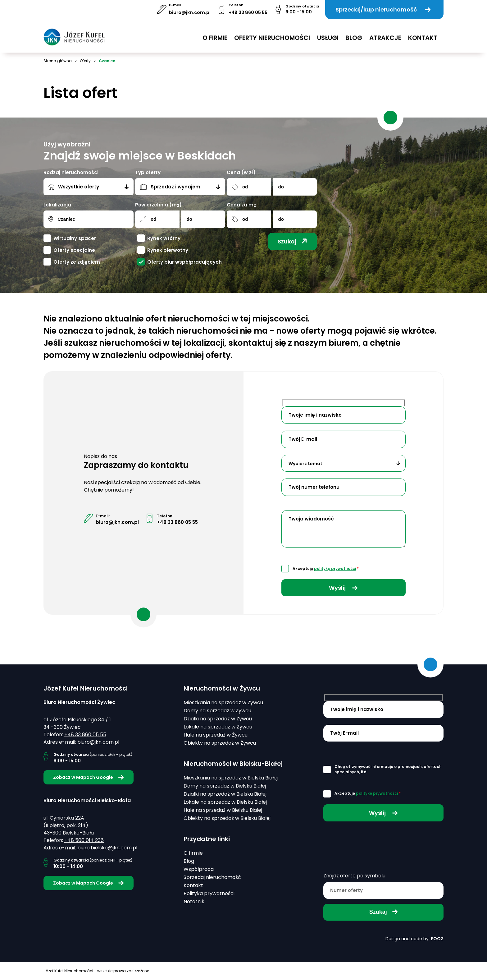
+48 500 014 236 (84, 840)
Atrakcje (385, 34)
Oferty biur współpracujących (184, 262)
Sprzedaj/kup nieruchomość (383, 9)
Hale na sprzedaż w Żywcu (216, 735)
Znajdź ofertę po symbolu (354, 876)
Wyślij (343, 588)
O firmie (215, 34)
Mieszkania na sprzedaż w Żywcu (223, 703)
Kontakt (423, 34)
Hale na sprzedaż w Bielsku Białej (223, 810)
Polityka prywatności (209, 893)
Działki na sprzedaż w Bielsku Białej (225, 794)
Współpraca (199, 869)
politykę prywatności (335, 569)
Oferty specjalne (74, 250)
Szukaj (292, 241)
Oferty (85, 61)
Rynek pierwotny (168, 250)
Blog (354, 34)
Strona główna (58, 61)
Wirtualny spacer (75, 238)
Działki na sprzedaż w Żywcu (218, 719)
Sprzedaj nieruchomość (212, 877)
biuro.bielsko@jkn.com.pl (107, 848)
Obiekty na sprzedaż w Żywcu (220, 743)
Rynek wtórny (164, 238)
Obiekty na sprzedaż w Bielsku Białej (227, 818)
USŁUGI (328, 34)
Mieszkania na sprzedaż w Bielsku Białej (231, 778)
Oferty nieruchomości (272, 34)
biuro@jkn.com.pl (190, 12)
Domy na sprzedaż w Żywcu (217, 711)
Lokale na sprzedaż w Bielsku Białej (225, 802)
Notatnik (194, 901)
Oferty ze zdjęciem (77, 262)
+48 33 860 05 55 (248, 12)
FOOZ (437, 939)
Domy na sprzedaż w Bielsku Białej (225, 786)
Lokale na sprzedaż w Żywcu (218, 727)
